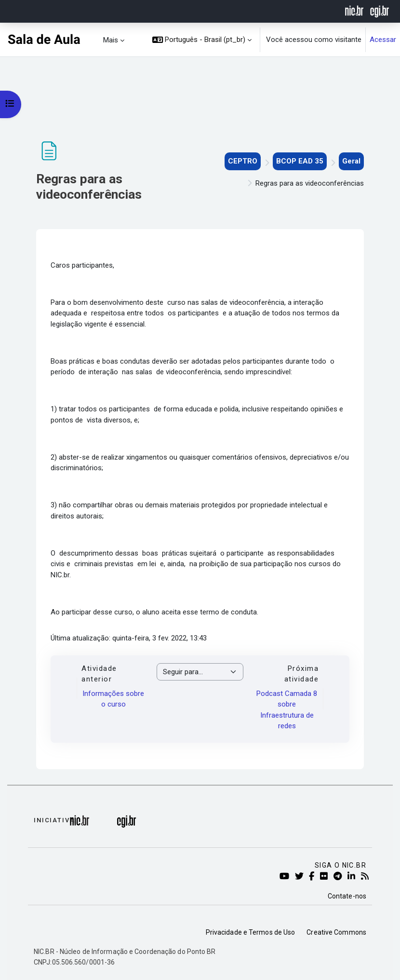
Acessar (383, 40)
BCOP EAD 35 (300, 161)
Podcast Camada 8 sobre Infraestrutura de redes (287, 710)
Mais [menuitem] (111, 40)
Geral (351, 161)
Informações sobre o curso (113, 699)
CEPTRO (243, 161)
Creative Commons (336, 932)
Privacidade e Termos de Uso (251, 932)
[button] (202, 40)
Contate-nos (347, 896)
